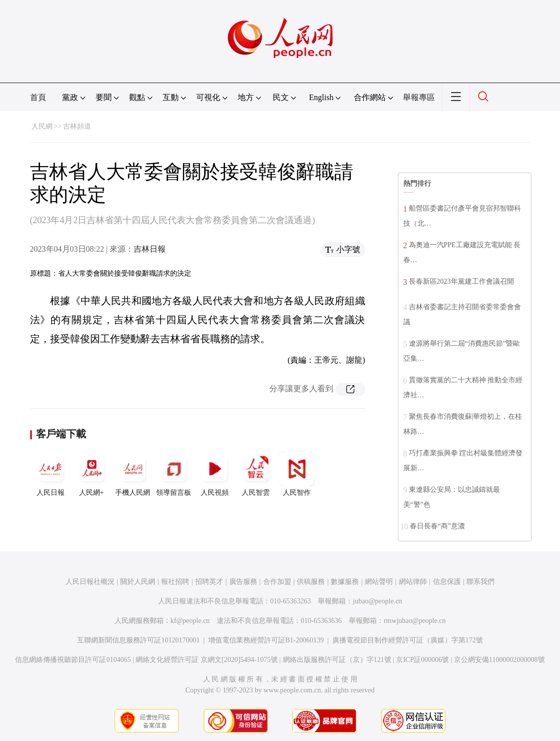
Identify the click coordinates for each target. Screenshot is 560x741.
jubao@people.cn (377, 601)
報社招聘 (175, 582)
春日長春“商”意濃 (437, 526)
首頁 (38, 97)
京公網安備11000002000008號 (499, 660)
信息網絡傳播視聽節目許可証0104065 (73, 660)
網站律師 (413, 582)
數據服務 (345, 582)
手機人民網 (133, 474)
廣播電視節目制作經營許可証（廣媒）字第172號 (408, 640)
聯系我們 (480, 582)
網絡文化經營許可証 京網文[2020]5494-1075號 (207, 660)
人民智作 (297, 474)
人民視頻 (215, 474)
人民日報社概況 (90, 582)
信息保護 (447, 582)
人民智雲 (256, 474)
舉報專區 (419, 97)
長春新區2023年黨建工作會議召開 (461, 281)
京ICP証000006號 (422, 660)
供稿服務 (311, 582)
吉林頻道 (77, 126)
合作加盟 (277, 582)
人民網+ (92, 474)
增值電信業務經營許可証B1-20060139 (266, 640)
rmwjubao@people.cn (415, 621)
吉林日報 (150, 249)
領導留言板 (174, 474)
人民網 (42, 126)
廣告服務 (243, 582)
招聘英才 (209, 582)
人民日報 (51, 474)
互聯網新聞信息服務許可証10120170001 (138, 640)
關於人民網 (138, 582)
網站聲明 (379, 582)
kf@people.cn (190, 621)
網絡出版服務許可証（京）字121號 (337, 660)
